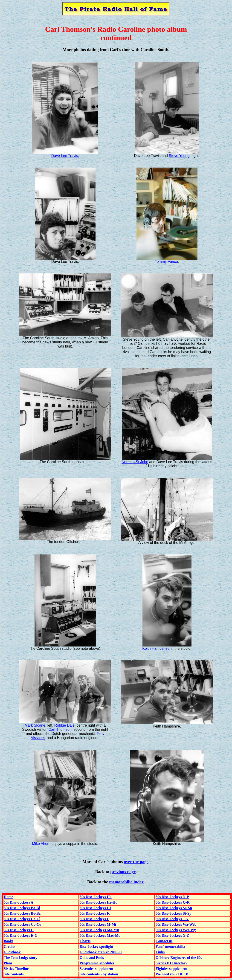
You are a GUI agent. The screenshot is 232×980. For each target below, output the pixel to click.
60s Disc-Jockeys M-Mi (98, 924)
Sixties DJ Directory (171, 963)
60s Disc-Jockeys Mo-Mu (99, 930)
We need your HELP (172, 974)
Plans (8, 963)
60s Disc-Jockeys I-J (96, 908)
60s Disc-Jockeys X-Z (172, 935)
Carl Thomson (60, 729)
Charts (85, 941)
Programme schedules (97, 963)
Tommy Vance (166, 262)
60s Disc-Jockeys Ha (96, 897)
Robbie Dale (64, 725)
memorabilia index (126, 882)
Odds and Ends (92, 958)
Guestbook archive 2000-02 (101, 952)
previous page (123, 872)
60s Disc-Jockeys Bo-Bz (22, 913)
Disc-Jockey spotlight (96, 947)
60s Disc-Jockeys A (19, 902)
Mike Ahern (41, 844)
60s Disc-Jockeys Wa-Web (176, 924)
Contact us (164, 941)
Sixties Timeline (16, 969)
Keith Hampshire (156, 648)
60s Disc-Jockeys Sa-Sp (174, 908)
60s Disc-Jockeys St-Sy (173, 913)
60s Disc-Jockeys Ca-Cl (22, 919)
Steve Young (179, 156)
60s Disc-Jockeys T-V (172, 919)
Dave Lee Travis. (65, 156)
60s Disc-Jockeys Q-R (173, 902)
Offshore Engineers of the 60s (179, 958)
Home (8, 897)
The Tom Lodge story (20, 958)
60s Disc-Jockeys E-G (21, 935)
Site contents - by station (99, 974)
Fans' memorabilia (170, 947)
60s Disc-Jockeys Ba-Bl (22, 908)
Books (9, 941)
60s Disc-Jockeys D (19, 930)
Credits (9, 947)
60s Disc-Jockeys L (94, 919)
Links (160, 952)
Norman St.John (135, 462)
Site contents (14, 974)
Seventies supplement (96, 969)
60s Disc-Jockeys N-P (172, 897)
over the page (136, 862)
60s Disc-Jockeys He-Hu (99, 902)
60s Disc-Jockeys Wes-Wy (176, 930)
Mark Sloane (35, 725)
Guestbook (12, 952)
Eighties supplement (171, 969)
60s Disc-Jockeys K (95, 913)
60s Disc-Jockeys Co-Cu (23, 924)
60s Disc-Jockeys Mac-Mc (100, 935)
